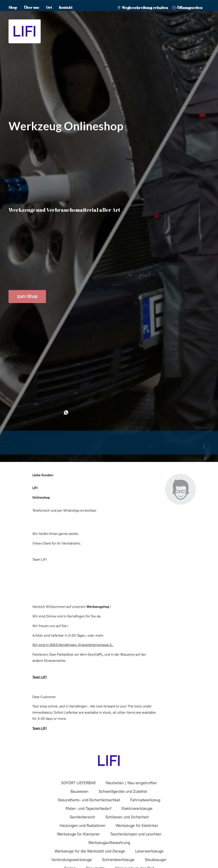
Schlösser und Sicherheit (127, 817)
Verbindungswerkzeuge (72, 860)
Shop (13, 7)
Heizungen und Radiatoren (82, 826)
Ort (49, 7)
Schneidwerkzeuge (118, 860)
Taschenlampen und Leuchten (136, 834)
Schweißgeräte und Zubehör (123, 791)
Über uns (32, 7)
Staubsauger (156, 860)
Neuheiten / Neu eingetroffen (131, 783)
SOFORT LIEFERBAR (78, 783)
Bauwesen (79, 791)
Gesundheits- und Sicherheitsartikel (89, 800)
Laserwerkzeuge (149, 851)
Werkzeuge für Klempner (78, 834)
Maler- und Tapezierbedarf (88, 808)
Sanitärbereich (82, 817)
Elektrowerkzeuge (137, 808)
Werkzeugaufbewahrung (109, 843)
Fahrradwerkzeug (145, 800)
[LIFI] (109, 761)
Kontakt (66, 7)
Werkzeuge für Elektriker (137, 826)
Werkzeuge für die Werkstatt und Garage (90, 851)
